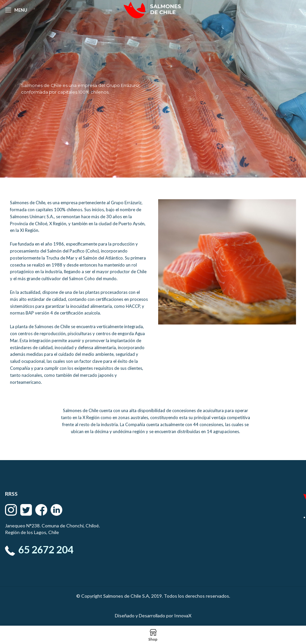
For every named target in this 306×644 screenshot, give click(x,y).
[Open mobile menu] (16, 10)
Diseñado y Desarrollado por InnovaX (153, 616)
